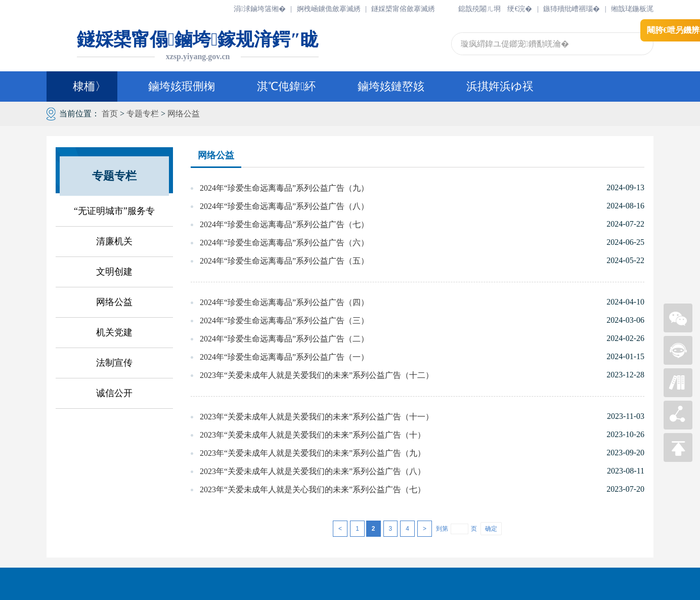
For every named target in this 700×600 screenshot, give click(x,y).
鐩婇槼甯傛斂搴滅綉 (403, 9)
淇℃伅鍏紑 (286, 86)
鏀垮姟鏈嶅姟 (391, 86)
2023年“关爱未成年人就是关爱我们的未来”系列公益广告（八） (313, 471)
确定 (491, 529)
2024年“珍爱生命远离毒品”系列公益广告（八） (284, 206)
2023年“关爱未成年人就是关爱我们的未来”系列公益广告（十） (313, 435)
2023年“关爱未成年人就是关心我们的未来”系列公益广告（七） (313, 489)
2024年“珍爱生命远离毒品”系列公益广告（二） (284, 339)
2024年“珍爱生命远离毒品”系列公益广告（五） (284, 261)
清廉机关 (114, 241)
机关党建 (114, 332)
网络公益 (184, 114)
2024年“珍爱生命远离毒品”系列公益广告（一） (284, 357)
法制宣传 (114, 363)
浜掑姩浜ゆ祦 (500, 86)
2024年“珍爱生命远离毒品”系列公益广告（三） (284, 320)
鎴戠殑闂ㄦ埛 (479, 9)
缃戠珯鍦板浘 (632, 9)
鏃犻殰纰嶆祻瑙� (572, 9)
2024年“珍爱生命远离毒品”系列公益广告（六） (284, 243)
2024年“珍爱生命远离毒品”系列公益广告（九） (284, 188)
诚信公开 (114, 393)
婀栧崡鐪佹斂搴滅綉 (329, 9)
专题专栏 (143, 114)
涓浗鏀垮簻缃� (260, 9)
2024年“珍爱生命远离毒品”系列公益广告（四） (284, 302)
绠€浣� (520, 9)
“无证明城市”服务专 (114, 211)
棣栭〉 (82, 87)
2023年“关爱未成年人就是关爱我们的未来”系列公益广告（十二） (317, 375)
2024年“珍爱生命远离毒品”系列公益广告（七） (284, 224)
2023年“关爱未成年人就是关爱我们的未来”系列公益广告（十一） (317, 417)
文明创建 (114, 272)
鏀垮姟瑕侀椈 (182, 86)
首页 (110, 114)
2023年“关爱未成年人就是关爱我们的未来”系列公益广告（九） (313, 453)
